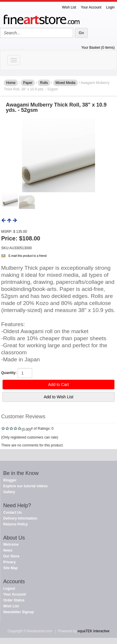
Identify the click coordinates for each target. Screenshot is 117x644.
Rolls (44, 83)
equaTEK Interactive (93, 631)
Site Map (10, 568)
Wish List (69, 7)
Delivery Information (20, 518)
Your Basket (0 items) (98, 48)
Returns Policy (16, 524)
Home (11, 83)
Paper (28, 83)
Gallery (9, 492)
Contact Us (12, 512)
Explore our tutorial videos (25, 486)
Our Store (11, 556)
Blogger (10, 480)
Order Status (14, 600)
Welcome (11, 544)
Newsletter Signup (19, 612)
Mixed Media (66, 83)
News (8, 550)
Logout (9, 589)
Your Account (91, 7)
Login (110, 7)
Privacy (10, 562)
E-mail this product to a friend (27, 256)
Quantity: (9, 373)
